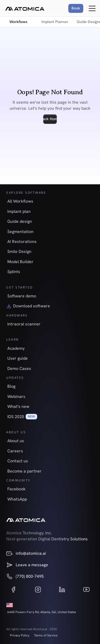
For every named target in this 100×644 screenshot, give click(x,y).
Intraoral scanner (24, 324)
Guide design (20, 221)
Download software (32, 306)
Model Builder (20, 262)
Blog (11, 386)
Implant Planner (55, 22)
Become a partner (24, 471)
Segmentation (20, 232)
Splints (14, 272)
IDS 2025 (16, 417)
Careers (15, 451)
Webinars (16, 396)
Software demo (22, 296)
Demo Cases (19, 368)
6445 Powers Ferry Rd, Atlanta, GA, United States (42, 612)
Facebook (16, 489)
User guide (18, 358)
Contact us (18, 461)
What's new (18, 406)
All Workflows (20, 201)
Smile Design (19, 251)
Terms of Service (46, 635)
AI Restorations (22, 241)
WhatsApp (17, 499)
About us (16, 441)
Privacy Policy (20, 635)
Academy (16, 348)
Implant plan (19, 211)
